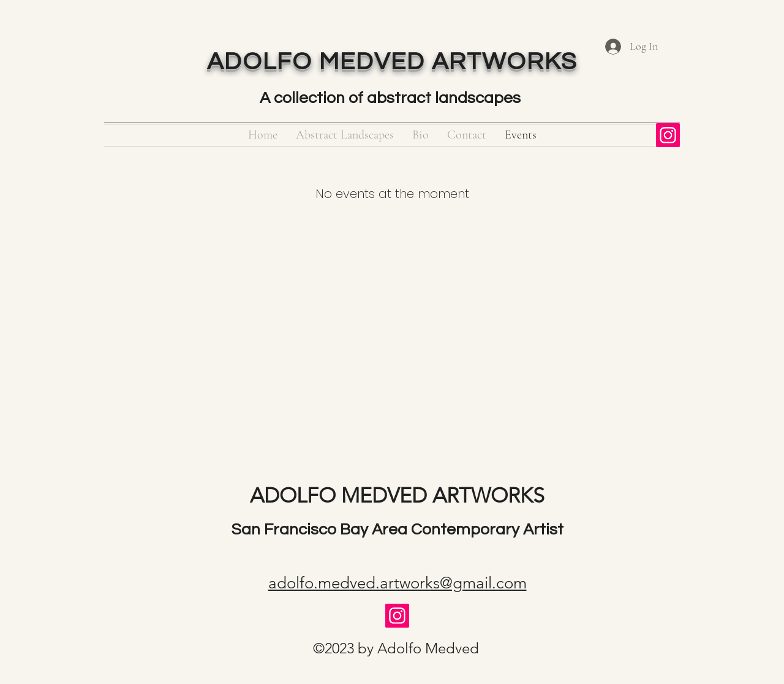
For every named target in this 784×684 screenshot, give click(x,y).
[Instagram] (668, 135)
